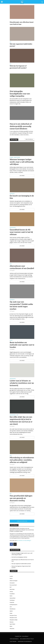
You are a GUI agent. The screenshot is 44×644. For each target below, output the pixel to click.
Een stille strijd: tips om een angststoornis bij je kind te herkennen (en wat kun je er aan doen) (21, 420)
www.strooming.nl (29, 139)
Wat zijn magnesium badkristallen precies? (21, 45)
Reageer (13, 270)
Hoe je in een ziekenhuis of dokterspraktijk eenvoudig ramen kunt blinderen (21, 126)
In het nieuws (13, 641)
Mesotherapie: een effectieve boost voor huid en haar (22, 23)
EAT (11, 494)
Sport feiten (17, 158)
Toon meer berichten (22, 521)
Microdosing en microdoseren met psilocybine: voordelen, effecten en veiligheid (22, 460)
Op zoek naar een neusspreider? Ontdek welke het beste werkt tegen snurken (21, 305)
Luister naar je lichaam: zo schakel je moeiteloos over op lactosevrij (22, 383)
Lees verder (22, 176)
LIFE (10, 42)
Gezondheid (13, 228)
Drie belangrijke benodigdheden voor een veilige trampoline (20, 94)
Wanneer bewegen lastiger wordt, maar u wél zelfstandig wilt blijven (22, 162)
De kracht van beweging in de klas (22, 197)
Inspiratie (12, 194)
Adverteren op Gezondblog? (25, 641)
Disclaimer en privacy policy (27, 639)
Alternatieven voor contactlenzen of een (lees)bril (22, 267)
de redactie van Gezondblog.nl (24, 540)
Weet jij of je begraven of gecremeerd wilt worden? (18, 67)
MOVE (11, 340)
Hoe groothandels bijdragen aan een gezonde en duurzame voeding (21, 498)
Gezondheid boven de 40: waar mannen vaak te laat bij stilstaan (21, 232)
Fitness (12, 158)
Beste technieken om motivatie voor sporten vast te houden (22, 345)
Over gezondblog (14, 639)
